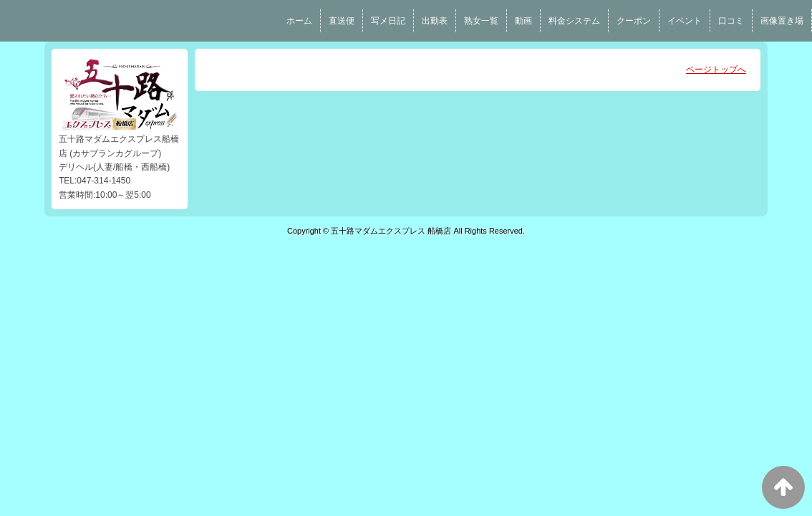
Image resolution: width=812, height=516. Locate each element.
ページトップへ (716, 70)
